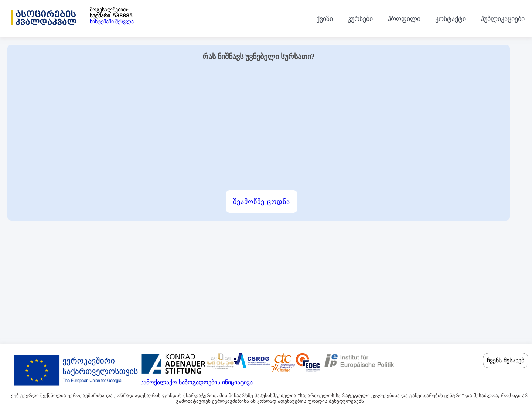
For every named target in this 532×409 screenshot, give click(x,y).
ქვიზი (325, 19)
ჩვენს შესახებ (506, 360)
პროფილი (404, 19)
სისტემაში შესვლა (112, 21)
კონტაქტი (451, 19)
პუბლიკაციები (503, 19)
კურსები (360, 19)
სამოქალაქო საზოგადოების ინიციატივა (197, 382)
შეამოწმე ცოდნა (262, 202)
